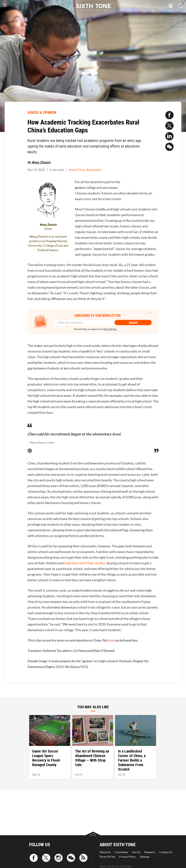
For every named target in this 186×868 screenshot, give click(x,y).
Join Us (136, 852)
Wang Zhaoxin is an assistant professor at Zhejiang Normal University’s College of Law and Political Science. (48, 243)
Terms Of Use (107, 857)
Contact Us (166, 852)
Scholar (48, 229)
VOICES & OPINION (42, 112)
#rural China (77, 170)
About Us (105, 852)
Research (150, 852)
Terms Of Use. (110, 329)
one (111, 640)
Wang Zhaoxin (41, 162)
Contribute (121, 852)
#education (94, 170)
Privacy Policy (128, 857)
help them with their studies (84, 563)
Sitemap (145, 857)
